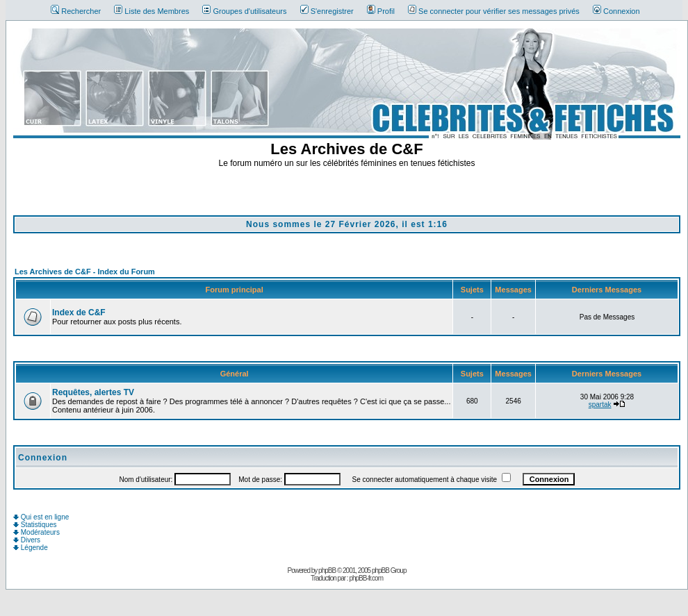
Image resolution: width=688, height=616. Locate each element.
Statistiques (35, 525)
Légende (31, 548)
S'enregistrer (327, 11)
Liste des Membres (151, 11)
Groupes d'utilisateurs (244, 11)
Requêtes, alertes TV (93, 392)
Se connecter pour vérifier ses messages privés (494, 11)
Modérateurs (36, 532)
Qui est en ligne (41, 517)
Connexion (616, 11)
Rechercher (76, 11)
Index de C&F (79, 313)
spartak (600, 405)
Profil (381, 11)
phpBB (327, 571)
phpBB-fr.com (366, 578)
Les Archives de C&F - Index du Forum (85, 272)
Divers (27, 540)
